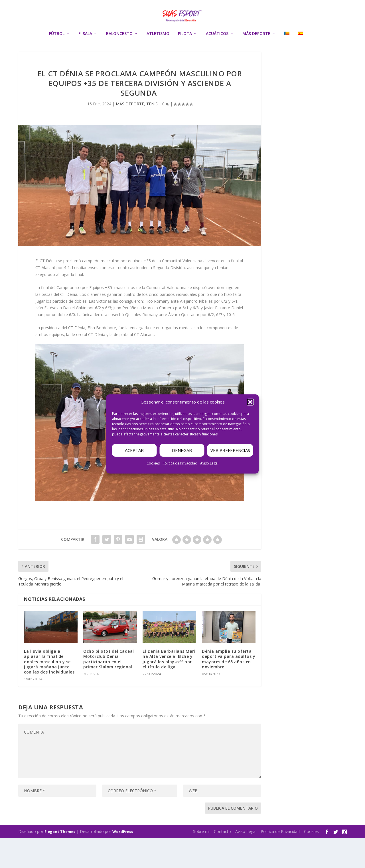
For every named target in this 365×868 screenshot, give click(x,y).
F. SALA (85, 53)
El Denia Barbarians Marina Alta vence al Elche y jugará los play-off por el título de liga (169, 689)
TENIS (152, 134)
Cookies (153, 463)
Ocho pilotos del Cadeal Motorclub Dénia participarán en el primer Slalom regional (109, 689)
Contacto (222, 861)
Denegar (182, 450)
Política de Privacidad (180, 463)
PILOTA (185, 53)
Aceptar (134, 450)
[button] (250, 402)
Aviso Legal (209, 463)
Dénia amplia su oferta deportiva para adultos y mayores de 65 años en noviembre (229, 689)
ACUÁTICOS (217, 53)
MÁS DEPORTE (256, 53)
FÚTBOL (57, 53)
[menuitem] (287, 60)
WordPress (123, 861)
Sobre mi (201, 861)
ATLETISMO (158, 53)
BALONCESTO (119, 53)
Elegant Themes (60, 861)
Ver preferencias (230, 450)
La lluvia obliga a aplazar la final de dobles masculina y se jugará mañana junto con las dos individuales (49, 691)
